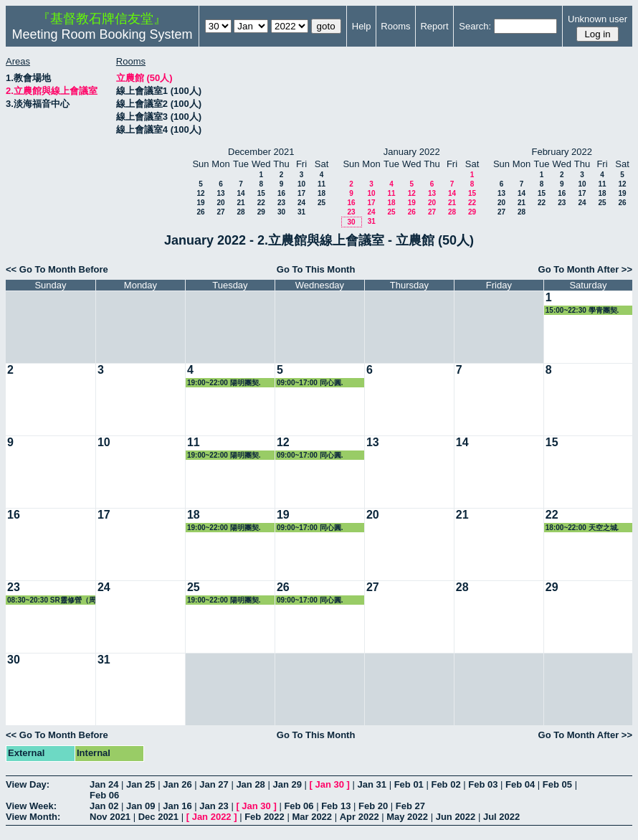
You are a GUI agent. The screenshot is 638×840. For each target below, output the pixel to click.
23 (281, 203)
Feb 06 (104, 795)
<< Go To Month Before (57, 269)
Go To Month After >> (585, 269)
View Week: (31, 806)
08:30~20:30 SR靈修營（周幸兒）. (52, 600)
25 (322, 203)
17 (301, 193)
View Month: (33, 817)
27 (220, 212)
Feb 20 (373, 806)
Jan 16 (177, 806)
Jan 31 (372, 784)
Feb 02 (446, 784)
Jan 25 (141, 784)
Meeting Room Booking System (102, 34)
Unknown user (597, 19)
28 (241, 212)
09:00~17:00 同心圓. (310, 383)
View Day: (28, 784)
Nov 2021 (110, 817)
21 (241, 203)
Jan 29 (287, 784)
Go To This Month (316, 269)
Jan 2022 (212, 817)
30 (281, 212)
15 (261, 193)
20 (220, 203)
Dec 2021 (158, 817)
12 (200, 193)
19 (200, 203)
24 (301, 203)
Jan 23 (214, 806)
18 (322, 193)
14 (241, 193)
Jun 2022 (456, 817)
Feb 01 (409, 784)
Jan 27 (214, 784)
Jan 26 (177, 784)
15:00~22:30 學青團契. (582, 310)
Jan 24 (104, 784)
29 (261, 212)
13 (220, 193)
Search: (475, 26)
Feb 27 (410, 806)
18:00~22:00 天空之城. (582, 528)
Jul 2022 (501, 817)
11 (322, 184)
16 (281, 193)
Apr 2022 (360, 817)
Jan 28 (250, 784)
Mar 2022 (312, 817)
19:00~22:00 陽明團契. (224, 383)
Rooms (395, 26)
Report (434, 26)
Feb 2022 (265, 817)
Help (362, 26)
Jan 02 (104, 806)
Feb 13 (336, 806)
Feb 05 (557, 784)
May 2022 (407, 817)
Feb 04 (520, 784)
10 (301, 184)
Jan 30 (330, 784)
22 (261, 203)
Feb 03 (483, 784)
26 (200, 212)
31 (301, 212)
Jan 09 (141, 806)
